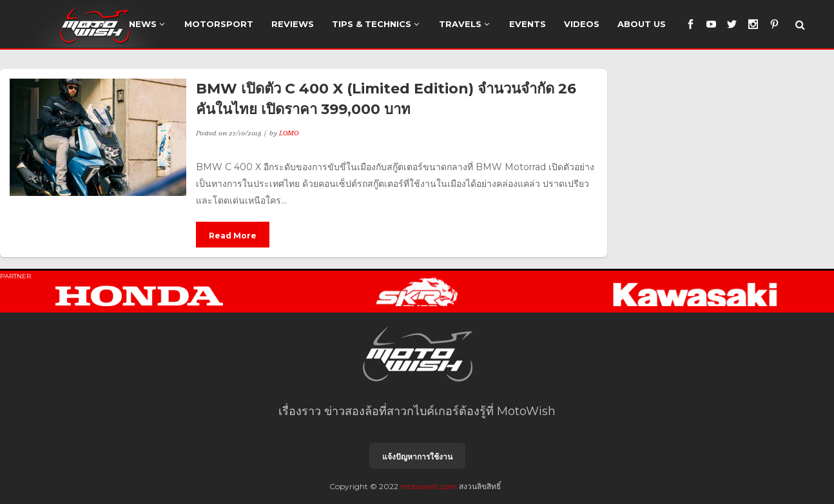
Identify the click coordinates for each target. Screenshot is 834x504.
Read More (233, 236)
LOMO (289, 133)
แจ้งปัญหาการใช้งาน (417, 457)
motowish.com (429, 486)
